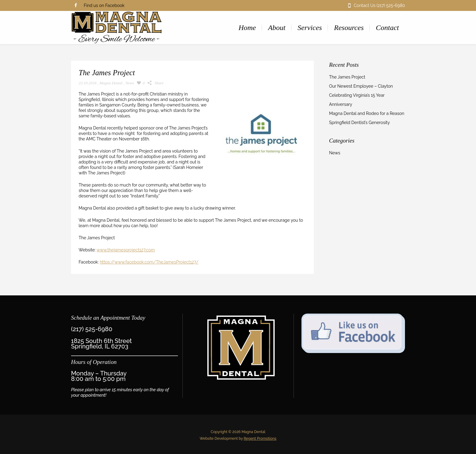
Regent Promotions (260, 439)
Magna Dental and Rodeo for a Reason (367, 113)
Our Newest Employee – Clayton (361, 86)
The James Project (347, 77)
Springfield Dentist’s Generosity (359, 123)
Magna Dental (111, 83)
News (130, 83)
